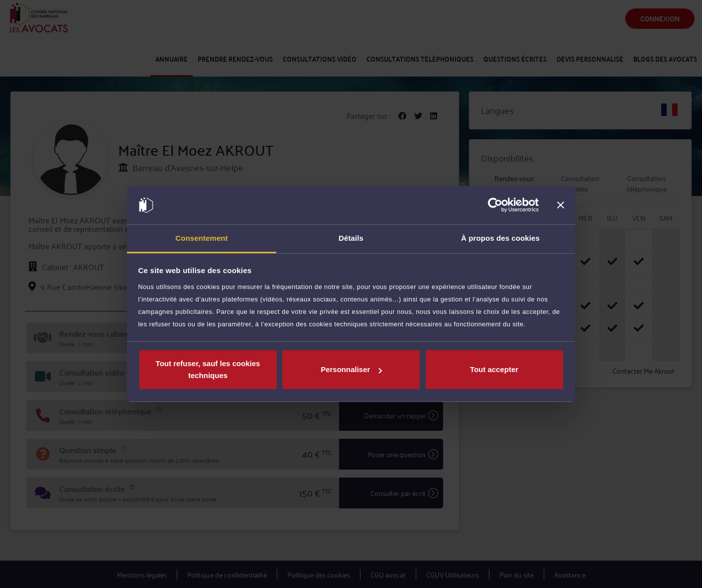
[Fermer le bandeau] (561, 205)
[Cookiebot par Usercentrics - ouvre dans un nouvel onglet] (495, 205)
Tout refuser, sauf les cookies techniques (208, 369)
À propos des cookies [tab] (500, 238)
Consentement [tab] (201, 238)
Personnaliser (351, 369)
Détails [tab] (351, 238)
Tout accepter (494, 369)
